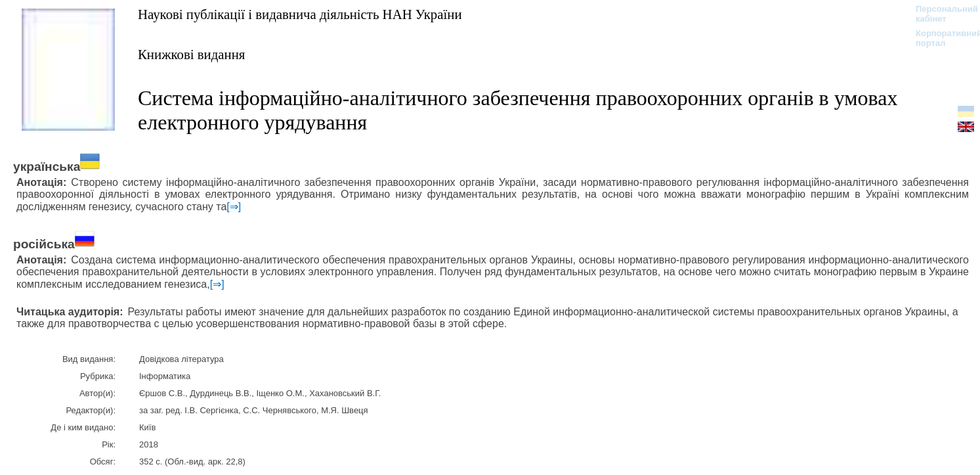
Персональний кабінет (940, 14)
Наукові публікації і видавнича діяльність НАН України (300, 14)
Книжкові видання (191, 54)
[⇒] (234, 207)
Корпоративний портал (940, 38)
